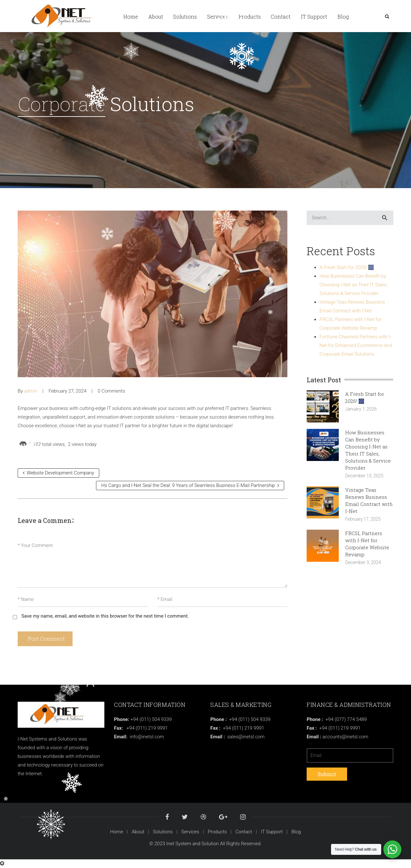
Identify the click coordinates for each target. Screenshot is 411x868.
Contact (244, 832)
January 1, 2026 (361, 409)
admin (31, 391)
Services (190, 832)
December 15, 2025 (364, 476)
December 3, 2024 (363, 562)
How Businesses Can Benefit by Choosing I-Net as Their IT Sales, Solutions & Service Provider (354, 285)
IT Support (272, 832)
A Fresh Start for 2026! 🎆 (347, 267)
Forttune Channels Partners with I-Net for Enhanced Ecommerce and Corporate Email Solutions (356, 345)
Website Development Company (58, 473)
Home (117, 832)
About (138, 832)
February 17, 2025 (363, 519)
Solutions (163, 832)
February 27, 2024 (67, 391)
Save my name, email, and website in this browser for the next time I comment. (105, 616)
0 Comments (111, 391)
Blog (296, 832)
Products (217, 832)
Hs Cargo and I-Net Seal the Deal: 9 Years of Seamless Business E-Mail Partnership (190, 485)
